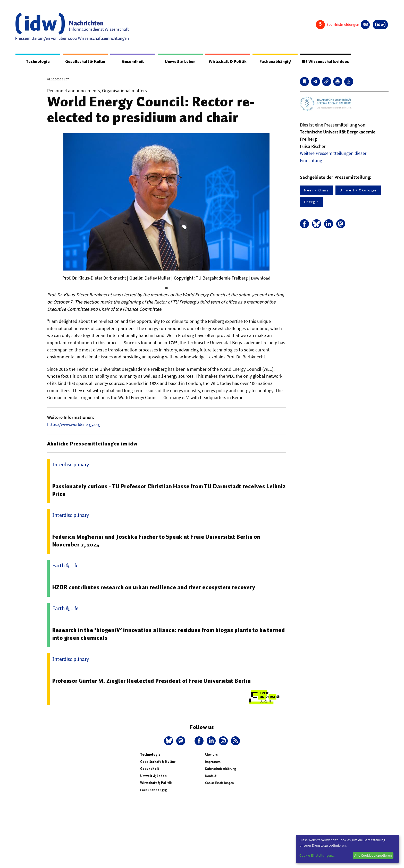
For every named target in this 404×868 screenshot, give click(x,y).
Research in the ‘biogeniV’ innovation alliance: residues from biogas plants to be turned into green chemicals (164, 634)
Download (261, 278)
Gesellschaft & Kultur (85, 62)
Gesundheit (133, 62)
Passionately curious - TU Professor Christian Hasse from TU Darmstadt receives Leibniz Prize (163, 490)
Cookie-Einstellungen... (317, 855)
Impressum (213, 762)
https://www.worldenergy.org (76, 424)
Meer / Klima (317, 190)
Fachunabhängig (272, 62)
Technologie (37, 62)
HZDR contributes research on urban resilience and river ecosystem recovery (157, 587)
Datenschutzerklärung (221, 769)
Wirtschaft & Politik (225, 62)
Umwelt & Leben (178, 62)
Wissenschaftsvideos (324, 62)
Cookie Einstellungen (219, 783)
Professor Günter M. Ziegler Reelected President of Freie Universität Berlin (155, 681)
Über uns (211, 755)
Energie (311, 202)
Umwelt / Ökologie (358, 190)
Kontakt (211, 776)
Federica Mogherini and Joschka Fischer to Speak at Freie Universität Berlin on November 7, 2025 (160, 541)
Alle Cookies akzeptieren (373, 855)
